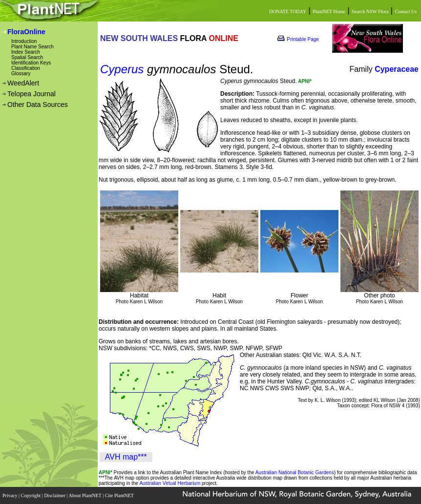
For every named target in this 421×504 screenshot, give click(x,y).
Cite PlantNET (120, 495)
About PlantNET (85, 495)
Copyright (32, 495)
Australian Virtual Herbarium (170, 483)
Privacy (11, 495)
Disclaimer (55, 495)
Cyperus (122, 69)
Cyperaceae (397, 69)
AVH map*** (126, 457)
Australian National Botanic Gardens (295, 472)
